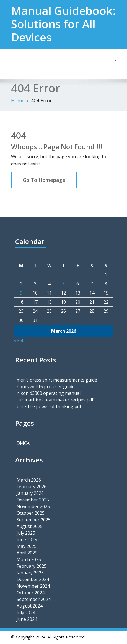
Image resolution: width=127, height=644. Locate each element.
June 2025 (27, 540)
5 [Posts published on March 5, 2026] (63, 284)
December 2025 (33, 500)
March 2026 (29, 480)
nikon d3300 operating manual (49, 393)
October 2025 (31, 513)
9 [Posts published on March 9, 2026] (21, 293)
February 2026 (32, 487)
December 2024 (33, 579)
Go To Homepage (44, 180)
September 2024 (34, 599)
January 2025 (30, 573)
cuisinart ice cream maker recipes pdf (55, 400)
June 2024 (27, 619)
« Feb (19, 340)
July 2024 (26, 613)
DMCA (23, 443)
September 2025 (34, 520)
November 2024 (33, 586)
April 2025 (27, 553)
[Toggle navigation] (116, 59)
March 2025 (29, 559)
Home (18, 100)
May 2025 (27, 546)
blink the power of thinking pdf (49, 406)
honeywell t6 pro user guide (46, 387)
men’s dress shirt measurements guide (57, 380)
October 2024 (31, 593)
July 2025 (26, 533)
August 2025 (30, 526)
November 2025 (33, 506)
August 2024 (30, 606)
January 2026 (30, 493)
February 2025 (32, 566)
